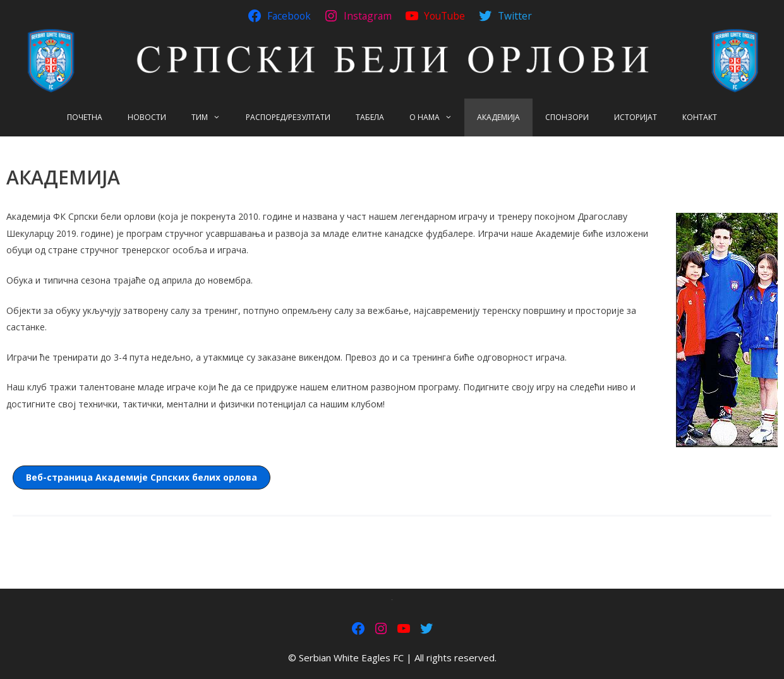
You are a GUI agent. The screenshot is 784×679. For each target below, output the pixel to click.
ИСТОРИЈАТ (636, 117)
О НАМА (437, 117)
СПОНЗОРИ (567, 117)
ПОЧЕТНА (85, 117)
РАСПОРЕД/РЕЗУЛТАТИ (288, 117)
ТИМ (212, 117)
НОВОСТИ (147, 117)
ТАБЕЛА (370, 117)
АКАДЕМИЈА (498, 117)
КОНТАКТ (700, 117)
